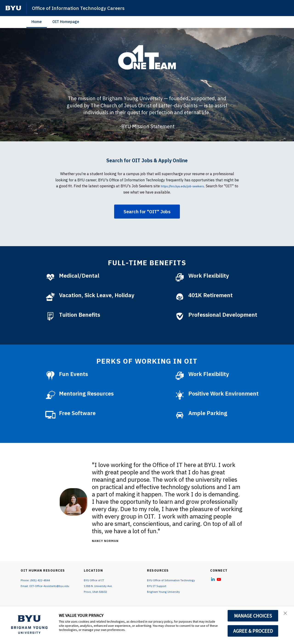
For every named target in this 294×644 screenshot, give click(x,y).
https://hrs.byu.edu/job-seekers (190, 186)
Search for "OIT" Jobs (147, 212)
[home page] (13, 8)
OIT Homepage (66, 22)
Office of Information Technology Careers (85, 8)
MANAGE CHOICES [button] (253, 616)
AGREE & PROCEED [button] (253, 631)
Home (37, 22)
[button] (286, 615)
